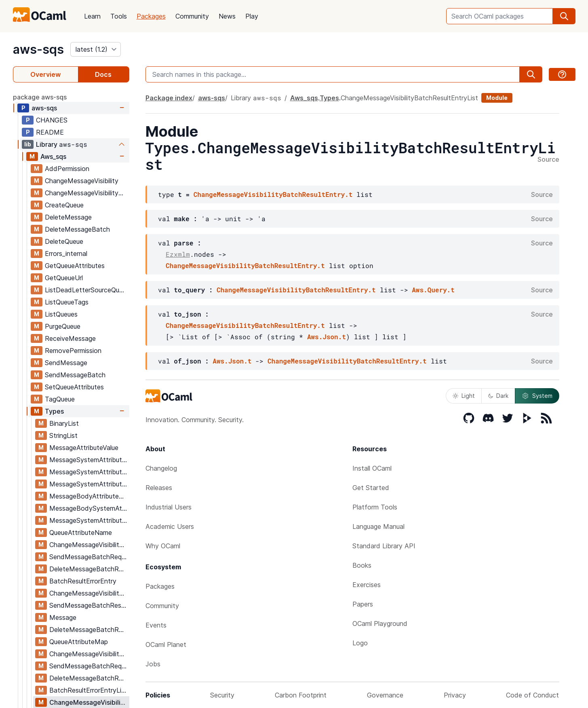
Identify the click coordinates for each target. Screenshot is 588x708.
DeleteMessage (68, 217)
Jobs (153, 664)
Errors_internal (66, 254)
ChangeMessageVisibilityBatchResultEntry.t (273, 194)
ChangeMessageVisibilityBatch (87, 193)
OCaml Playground (380, 623)
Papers (363, 604)
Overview (45, 74)
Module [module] (497, 98)
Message (63, 617)
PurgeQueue (63, 326)
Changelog (161, 468)
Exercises (367, 585)
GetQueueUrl (64, 278)
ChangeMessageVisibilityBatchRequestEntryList (89, 654)
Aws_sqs (53, 156)
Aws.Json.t (327, 337)
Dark (498, 396)
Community (192, 16)
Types (54, 411)
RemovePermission (73, 351)
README (50, 132)
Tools (119, 16)
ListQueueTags (67, 302)
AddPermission (67, 169)
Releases (159, 488)
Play (252, 16)
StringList (63, 435)
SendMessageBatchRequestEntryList (89, 666)
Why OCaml (163, 546)
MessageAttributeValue (84, 448)
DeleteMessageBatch (77, 229)
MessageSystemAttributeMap (89, 520)
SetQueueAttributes (74, 387)
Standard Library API (384, 546)
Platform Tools (375, 507)
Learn (92, 16)
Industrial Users (169, 507)
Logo (360, 643)
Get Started (371, 488)
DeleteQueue (64, 241)
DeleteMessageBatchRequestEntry (89, 569)
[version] (96, 49)
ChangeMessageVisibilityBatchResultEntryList (89, 702)
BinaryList (64, 423)
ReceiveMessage (70, 338)
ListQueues (61, 314)
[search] (564, 16)
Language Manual (378, 526)
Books (362, 565)
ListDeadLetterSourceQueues (87, 290)
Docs (103, 74)
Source (548, 160)
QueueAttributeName (81, 533)
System (537, 396)
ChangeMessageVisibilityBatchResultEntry (89, 593)
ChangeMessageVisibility (82, 181)
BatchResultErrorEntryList (88, 690)
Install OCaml (372, 468)
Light (464, 396)
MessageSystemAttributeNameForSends (89, 460)
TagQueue (60, 399)
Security (222, 695)
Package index (169, 98)
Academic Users (170, 526)
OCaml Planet (166, 645)
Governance (385, 695)
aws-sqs (38, 49)
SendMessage (66, 363)
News (227, 16)
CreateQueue (64, 205)
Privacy (455, 695)
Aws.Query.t (433, 290)
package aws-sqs (40, 97)
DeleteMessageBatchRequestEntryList (89, 678)
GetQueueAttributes (75, 266)
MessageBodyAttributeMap (89, 496)
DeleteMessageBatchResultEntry (89, 630)
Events (156, 625)
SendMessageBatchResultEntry (89, 605)
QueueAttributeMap (79, 642)
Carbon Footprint (301, 695)
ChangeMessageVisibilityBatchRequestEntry (89, 545)
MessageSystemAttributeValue (89, 472)
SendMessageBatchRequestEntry (89, 557)
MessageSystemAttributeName (89, 484)
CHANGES (52, 120)
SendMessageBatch (75, 375)
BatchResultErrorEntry (83, 581)
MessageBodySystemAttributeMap (89, 508)
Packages (151, 16)
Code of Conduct (532, 695)
